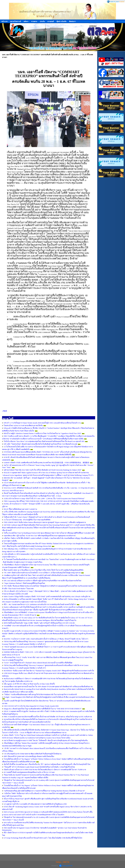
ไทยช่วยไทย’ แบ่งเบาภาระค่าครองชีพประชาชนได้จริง (23, 425)
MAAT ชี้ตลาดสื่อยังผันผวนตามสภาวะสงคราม (20, 509)
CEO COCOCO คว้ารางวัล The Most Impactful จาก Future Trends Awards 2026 (31, 706)
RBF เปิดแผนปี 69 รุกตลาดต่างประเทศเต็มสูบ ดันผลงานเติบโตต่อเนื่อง (29, 756)
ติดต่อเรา (72, 21)
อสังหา (26, 21)
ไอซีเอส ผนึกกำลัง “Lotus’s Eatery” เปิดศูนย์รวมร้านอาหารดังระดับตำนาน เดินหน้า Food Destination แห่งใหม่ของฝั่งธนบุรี (47, 517)
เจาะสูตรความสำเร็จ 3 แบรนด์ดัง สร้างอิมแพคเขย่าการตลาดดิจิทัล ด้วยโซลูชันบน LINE (35, 804)
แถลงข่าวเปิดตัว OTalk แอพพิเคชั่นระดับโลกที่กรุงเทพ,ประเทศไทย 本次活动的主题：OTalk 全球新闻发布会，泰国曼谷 (47, 463)
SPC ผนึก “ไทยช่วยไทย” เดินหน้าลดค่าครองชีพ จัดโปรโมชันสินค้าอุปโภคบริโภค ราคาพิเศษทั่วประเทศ (41, 444)
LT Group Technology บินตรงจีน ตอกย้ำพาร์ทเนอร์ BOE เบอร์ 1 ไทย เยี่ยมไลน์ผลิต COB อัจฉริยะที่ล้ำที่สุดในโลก (43, 838)
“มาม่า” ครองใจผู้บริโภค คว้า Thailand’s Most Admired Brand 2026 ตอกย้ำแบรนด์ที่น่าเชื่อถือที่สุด (38, 663)
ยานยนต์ (51, 21)
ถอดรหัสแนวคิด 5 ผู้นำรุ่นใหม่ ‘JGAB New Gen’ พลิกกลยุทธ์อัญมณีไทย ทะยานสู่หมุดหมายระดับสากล (40, 536)
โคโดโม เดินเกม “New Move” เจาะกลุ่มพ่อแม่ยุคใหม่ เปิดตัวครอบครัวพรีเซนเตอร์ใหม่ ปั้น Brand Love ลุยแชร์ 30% (44, 441)
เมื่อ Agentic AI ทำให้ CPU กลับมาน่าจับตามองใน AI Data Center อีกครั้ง (29, 684)
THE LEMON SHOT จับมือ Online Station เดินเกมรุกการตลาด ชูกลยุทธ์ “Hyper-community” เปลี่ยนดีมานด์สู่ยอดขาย (45, 522)
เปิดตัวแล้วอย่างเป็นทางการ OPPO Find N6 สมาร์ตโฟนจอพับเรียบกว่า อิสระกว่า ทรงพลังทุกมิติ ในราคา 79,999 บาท (45, 770)
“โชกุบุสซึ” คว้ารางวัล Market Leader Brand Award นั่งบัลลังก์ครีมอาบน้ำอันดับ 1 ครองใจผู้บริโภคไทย (39, 767)
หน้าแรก (4, 21)
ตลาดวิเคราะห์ (16, 21)
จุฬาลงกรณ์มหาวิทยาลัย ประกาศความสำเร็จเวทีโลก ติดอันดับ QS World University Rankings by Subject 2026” (43, 470)
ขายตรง (34, 21)
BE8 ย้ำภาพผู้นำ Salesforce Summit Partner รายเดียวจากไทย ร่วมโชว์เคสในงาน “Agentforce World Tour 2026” (43, 433)
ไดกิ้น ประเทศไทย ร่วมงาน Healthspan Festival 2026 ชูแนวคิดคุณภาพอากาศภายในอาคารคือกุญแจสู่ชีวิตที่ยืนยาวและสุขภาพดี (49, 533)
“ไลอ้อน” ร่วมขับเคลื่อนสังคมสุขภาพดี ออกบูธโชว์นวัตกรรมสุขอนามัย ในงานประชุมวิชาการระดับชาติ (40, 694)
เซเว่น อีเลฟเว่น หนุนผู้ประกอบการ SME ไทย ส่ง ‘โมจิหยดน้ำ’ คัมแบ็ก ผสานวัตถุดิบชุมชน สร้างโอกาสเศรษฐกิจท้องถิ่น (46, 740)
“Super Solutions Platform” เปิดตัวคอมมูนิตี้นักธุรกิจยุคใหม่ (24, 583)
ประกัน (42, 21)
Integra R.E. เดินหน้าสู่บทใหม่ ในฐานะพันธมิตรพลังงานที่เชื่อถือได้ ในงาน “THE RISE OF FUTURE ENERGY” (43, 709)
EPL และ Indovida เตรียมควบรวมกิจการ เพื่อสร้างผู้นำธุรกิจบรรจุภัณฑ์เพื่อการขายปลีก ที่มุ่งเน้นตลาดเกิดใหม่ (43, 581)
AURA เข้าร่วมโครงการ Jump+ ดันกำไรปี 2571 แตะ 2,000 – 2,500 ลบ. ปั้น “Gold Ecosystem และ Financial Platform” (44, 499)
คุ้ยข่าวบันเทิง (61, 21)
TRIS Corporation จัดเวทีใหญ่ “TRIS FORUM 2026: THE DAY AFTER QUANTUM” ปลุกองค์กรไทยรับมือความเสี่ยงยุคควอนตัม (49, 501)
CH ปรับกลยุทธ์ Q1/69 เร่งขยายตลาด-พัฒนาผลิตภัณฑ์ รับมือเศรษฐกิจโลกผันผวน (33, 754)
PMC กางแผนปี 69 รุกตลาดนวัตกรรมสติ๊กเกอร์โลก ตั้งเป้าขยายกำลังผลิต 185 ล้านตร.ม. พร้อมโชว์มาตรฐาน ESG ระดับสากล (48, 717)
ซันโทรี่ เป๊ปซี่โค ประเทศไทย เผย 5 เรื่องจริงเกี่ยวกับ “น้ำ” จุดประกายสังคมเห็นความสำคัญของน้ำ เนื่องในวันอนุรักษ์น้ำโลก (47, 764)
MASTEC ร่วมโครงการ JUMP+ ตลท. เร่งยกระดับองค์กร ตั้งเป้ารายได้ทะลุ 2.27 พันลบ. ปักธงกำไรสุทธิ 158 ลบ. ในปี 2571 (46, 639)
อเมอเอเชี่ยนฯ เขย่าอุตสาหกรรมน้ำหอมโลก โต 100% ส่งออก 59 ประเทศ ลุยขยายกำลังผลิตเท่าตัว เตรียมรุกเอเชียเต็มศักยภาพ (48, 687)
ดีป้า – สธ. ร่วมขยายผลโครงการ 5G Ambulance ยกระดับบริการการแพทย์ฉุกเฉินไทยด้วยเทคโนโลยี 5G (40, 604)
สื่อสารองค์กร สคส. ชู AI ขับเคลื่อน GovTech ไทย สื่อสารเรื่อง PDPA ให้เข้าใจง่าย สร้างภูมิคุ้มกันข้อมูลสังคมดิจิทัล (44, 570)
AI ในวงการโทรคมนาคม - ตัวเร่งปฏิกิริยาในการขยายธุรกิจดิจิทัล (27, 520)
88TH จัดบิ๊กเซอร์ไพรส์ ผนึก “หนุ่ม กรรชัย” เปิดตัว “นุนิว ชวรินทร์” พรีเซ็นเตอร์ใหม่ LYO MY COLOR (39, 623)
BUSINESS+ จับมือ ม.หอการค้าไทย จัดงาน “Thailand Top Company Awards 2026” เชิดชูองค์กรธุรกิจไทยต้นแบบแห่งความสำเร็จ (49, 671)
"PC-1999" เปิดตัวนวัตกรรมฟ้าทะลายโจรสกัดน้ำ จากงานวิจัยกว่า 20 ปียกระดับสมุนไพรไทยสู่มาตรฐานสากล (42, 573)
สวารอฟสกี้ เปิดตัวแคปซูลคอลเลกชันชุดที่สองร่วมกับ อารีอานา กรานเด (29, 772)
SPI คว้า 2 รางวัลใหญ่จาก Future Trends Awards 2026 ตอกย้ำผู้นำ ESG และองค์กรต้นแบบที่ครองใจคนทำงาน (42, 423)
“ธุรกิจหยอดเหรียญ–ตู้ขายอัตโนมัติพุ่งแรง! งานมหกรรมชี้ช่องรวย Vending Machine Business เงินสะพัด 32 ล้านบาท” (44, 791)
